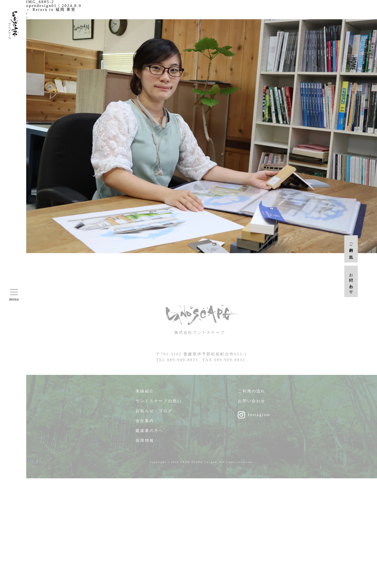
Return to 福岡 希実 (51, 10)
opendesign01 (41, 6)
